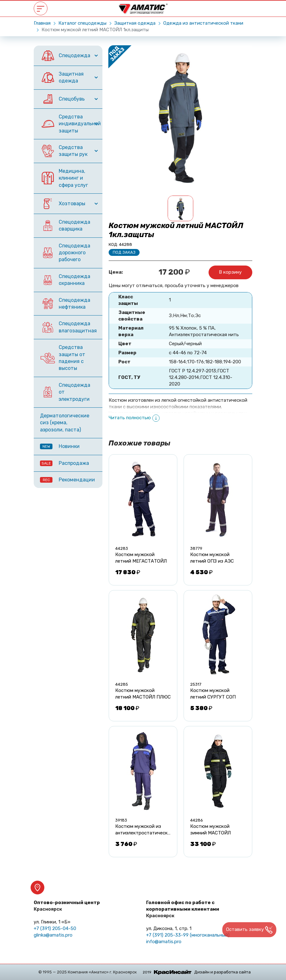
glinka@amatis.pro (53, 935)
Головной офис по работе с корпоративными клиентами (183, 909)
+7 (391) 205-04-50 (55, 928)
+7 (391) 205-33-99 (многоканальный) (188, 935)
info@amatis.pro (164, 942)
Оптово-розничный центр (67, 906)
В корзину (230, 272)
